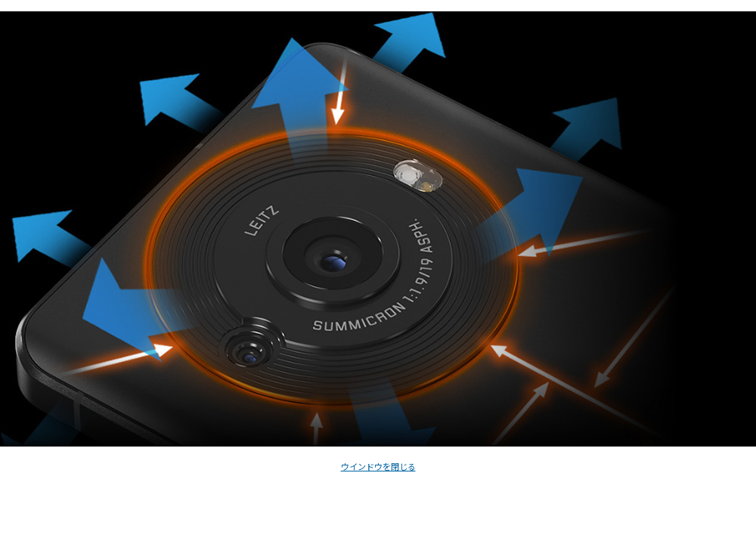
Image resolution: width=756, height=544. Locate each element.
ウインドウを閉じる (378, 466)
